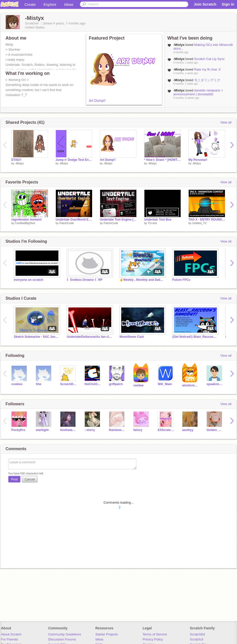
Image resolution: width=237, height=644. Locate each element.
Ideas (69, 4)
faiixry (138, 430)
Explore (50, 4)
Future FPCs (181, 280)
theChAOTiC (93, 384)
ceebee (139, 385)
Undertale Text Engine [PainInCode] (118, 220)
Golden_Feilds (215, 430)
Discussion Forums (62, 639)
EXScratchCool (166, 430)
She (38, 384)
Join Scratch (205, 4)
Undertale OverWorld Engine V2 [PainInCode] (74, 220)
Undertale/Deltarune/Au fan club (89, 337)
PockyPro (18, 430)
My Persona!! (198, 160)
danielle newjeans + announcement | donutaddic (198, 92)
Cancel (30, 479)
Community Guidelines (65, 634)
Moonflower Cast (132, 337)
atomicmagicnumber (191, 385)
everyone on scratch (29, 280)
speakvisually (215, 384)
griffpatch (116, 384)
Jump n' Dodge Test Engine (74, 160)
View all (226, 122)
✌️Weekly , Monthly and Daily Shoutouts (142, 280)
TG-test (152, 223)
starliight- (43, 430)
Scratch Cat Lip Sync (209, 59)
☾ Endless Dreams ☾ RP (85, 280)
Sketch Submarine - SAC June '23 (36, 337)
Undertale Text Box (158, 220)
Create (30, 4)
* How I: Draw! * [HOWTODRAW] (163, 160)
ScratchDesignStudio (69, 384)
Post (14, 479)
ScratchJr (197, 639)
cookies (17, 384)
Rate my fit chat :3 (207, 69)
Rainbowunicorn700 (117, 430)
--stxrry (90, 430)
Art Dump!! (97, 101)
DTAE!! (16, 160)
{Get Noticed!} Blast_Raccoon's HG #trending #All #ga (195, 337)
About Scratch (11, 634)
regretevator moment (26, 220)
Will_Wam (165, 384)
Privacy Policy (153, 639)
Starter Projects (107, 634)
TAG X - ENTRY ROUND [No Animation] (207, 220)
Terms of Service (155, 634)
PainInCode (67, 223)
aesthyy (188, 430)
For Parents (10, 639)
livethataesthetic (69, 430)
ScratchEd (197, 634)
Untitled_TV (199, 223)
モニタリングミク (207, 80)
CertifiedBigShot (25, 223)
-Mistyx (19, 163)
